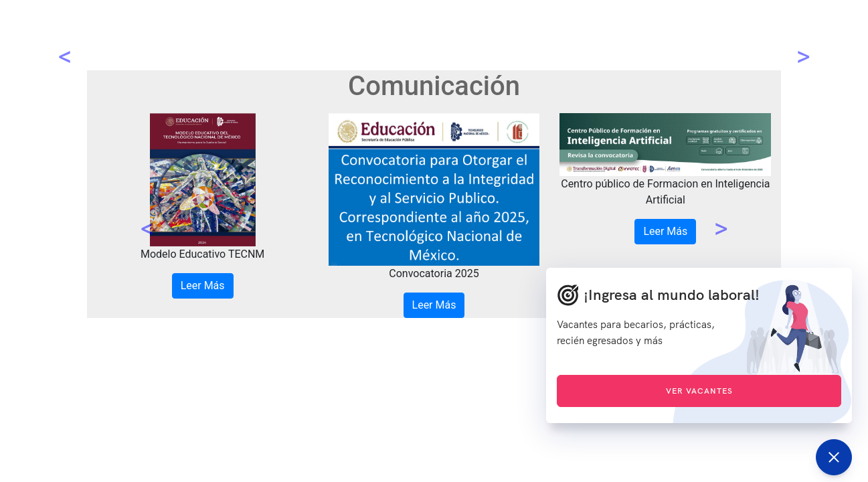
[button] (148, 216)
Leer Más (203, 286)
